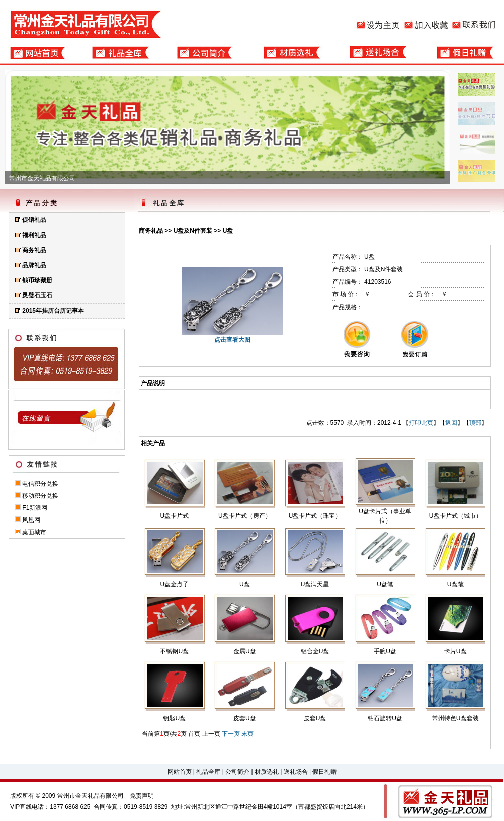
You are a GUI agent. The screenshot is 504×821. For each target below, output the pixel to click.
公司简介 (237, 772)
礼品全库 (208, 772)
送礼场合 (296, 772)
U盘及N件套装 (193, 231)
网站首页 (180, 772)
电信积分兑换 (40, 484)
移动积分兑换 (40, 496)
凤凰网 (31, 520)
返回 (451, 423)
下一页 (231, 734)
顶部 (475, 423)
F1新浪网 (35, 508)
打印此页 (421, 423)
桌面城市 (34, 532)
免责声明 (142, 796)
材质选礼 (267, 772)
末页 (247, 734)
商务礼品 (151, 231)
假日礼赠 (324, 772)
